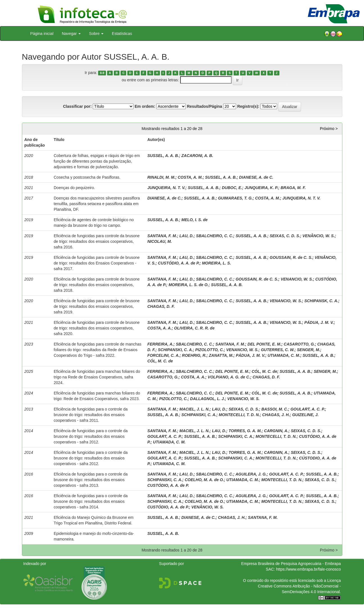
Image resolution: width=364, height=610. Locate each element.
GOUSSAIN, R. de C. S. (291, 257)
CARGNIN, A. (276, 431)
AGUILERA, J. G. (251, 474)
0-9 (102, 73)
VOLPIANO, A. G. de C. (229, 377)
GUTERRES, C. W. (278, 350)
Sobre (96, 33)
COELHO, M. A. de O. (204, 480)
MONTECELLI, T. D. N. (239, 415)
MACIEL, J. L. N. (194, 409)
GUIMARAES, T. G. (235, 198)
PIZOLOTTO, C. (210, 350)
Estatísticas (122, 33)
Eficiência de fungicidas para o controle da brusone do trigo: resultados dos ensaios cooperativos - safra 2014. (91, 501)
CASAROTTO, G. (299, 344)
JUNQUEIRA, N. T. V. (166, 188)
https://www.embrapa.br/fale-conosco (308, 569)
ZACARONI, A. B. (197, 156)
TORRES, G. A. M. (245, 431)
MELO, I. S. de (194, 220)
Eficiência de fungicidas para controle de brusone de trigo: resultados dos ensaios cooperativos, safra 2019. (97, 306)
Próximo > (329, 129)
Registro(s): (248, 106)
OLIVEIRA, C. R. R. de (194, 328)
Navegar (71, 33)
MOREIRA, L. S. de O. (189, 285)
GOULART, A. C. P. (308, 409)
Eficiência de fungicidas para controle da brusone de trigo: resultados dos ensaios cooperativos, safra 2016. (97, 241)
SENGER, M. (308, 350)
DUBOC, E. (232, 188)
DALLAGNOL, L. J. (207, 399)
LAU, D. (186, 236)
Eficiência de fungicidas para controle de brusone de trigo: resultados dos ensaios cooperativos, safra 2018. (97, 285)
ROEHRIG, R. (194, 355)
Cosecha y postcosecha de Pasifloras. (87, 177)
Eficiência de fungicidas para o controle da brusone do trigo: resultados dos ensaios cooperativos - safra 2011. (91, 415)
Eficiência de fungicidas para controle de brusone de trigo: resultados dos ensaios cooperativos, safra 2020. (97, 328)
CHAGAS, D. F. (161, 306)
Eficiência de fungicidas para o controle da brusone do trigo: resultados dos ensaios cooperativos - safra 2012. (91, 436)
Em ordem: (145, 106)
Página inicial (42, 33)
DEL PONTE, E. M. (264, 344)
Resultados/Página (204, 106)
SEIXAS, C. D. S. (285, 236)
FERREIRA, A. (160, 344)
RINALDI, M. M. (161, 177)
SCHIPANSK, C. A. (321, 301)
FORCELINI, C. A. (163, 355)
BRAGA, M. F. (293, 188)
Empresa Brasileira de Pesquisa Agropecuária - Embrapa (291, 564)
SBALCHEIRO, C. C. (214, 236)
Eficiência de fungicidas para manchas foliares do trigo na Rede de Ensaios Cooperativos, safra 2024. (97, 377)
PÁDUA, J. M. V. (319, 322)
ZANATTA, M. (221, 355)
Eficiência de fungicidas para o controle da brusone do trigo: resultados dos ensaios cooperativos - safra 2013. (91, 480)
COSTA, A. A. (160, 328)
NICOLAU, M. (160, 241)
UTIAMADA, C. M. (284, 355)
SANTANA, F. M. (162, 236)
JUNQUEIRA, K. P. (261, 188)
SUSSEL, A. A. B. (163, 156)
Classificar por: (77, 106)
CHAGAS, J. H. (276, 415)
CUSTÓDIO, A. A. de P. (179, 263)
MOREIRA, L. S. (216, 263)
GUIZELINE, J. (305, 415)
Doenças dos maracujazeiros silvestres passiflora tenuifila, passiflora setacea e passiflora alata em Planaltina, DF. (97, 204)
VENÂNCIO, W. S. (319, 236)
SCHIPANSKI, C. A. (175, 350)
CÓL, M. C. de (160, 361)
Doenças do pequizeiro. (74, 188)
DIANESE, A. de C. (256, 177)
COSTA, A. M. (190, 177)
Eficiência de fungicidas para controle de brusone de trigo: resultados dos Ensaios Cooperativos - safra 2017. (97, 263)
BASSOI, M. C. (275, 409)
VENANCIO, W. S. (297, 279)
